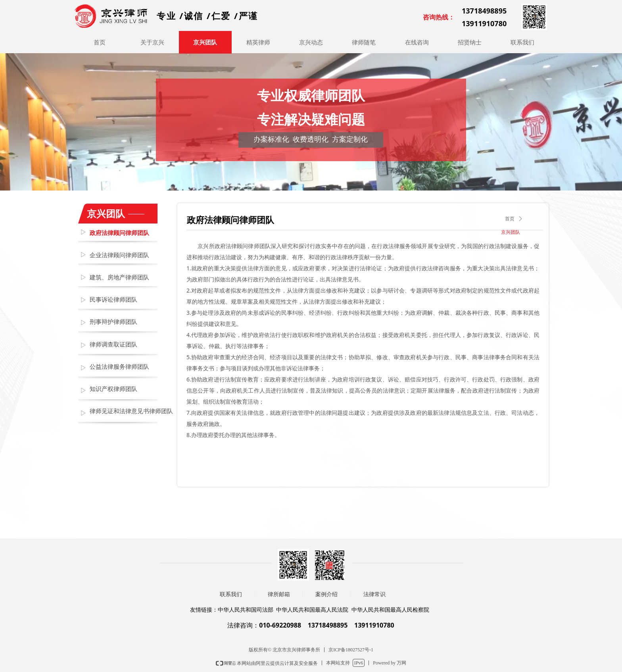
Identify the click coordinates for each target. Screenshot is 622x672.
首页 (510, 219)
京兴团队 (511, 232)
